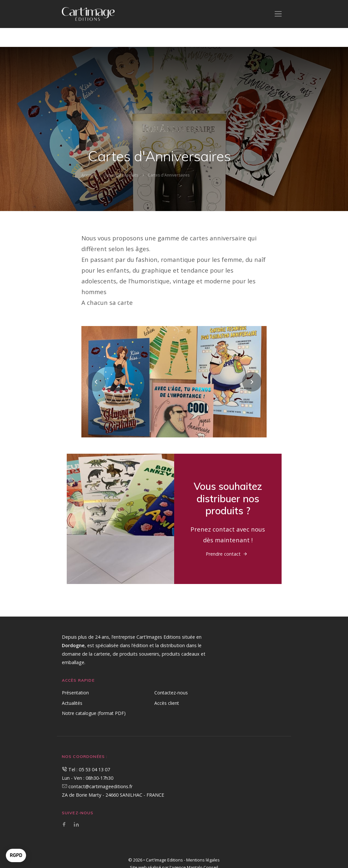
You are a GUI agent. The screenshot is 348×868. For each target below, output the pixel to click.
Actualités (72, 703)
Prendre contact (223, 554)
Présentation (75, 693)
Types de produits (121, 175)
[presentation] (96, 382)
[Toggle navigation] (278, 14)
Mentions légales (203, 860)
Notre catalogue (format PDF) (94, 713)
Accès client (167, 703)
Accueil (88, 175)
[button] (16, 856)
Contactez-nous (171, 693)
